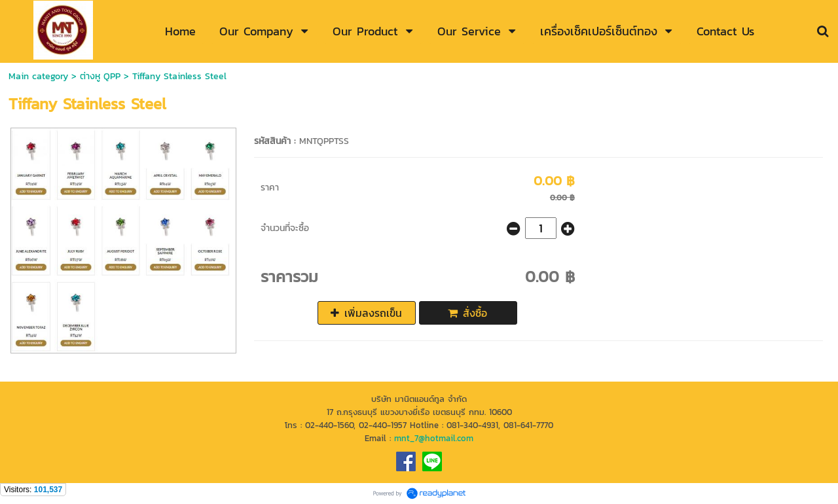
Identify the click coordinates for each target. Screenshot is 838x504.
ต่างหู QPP (100, 76)
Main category (38, 76)
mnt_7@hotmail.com (434, 438)
